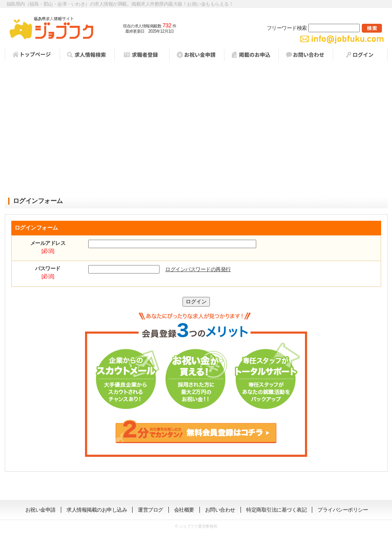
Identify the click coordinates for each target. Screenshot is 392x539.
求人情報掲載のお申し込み (97, 510)
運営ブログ (150, 510)
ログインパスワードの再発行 (198, 269)
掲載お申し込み (251, 55)
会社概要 (184, 510)
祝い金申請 (197, 55)
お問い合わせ (306, 55)
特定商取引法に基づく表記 (276, 510)
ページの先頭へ (366, 488)
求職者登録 (142, 55)
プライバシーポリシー (343, 510)
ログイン (360, 55)
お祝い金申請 (40, 510)
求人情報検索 (87, 55)
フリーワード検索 (313, 28)
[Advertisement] (196, 129)
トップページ (32, 54)
